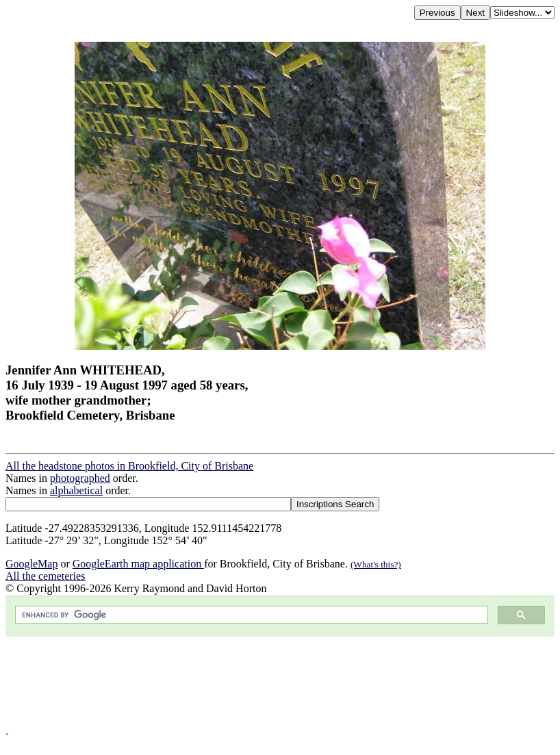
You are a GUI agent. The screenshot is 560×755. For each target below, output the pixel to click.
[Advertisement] (280, 684)
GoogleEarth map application (138, 564)
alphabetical (76, 490)
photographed (80, 478)
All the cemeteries (45, 576)
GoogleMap (31, 564)
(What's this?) (376, 564)
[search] (250, 615)
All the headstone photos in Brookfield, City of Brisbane (129, 466)
